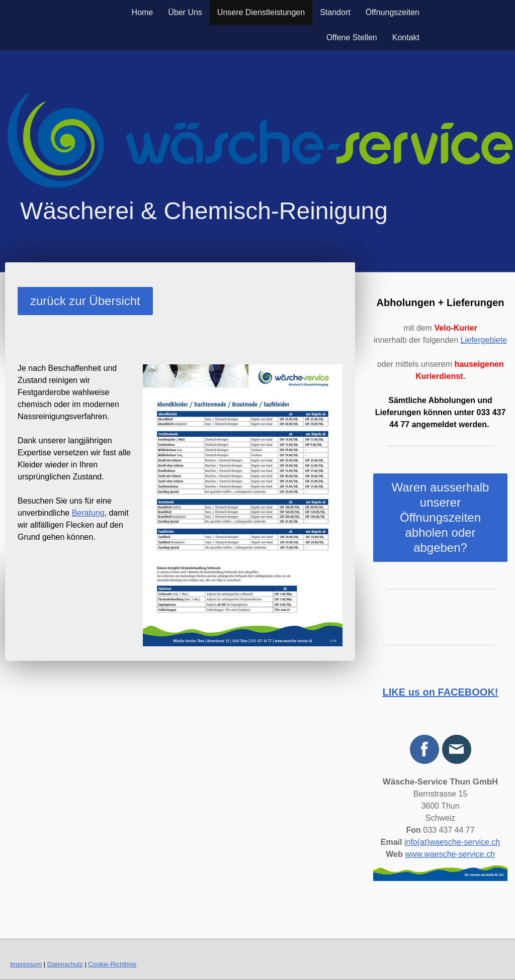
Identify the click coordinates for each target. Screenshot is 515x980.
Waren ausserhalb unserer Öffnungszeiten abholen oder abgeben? (441, 517)
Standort (335, 12)
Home (143, 12)
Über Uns (185, 12)
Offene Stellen (352, 37)
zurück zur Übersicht (85, 301)
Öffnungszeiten (393, 12)
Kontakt (406, 37)
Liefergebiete (484, 340)
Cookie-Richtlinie (112, 964)
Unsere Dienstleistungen (261, 12)
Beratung (88, 513)
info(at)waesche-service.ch (452, 842)
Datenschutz (65, 964)
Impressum (26, 964)
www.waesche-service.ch (450, 854)
